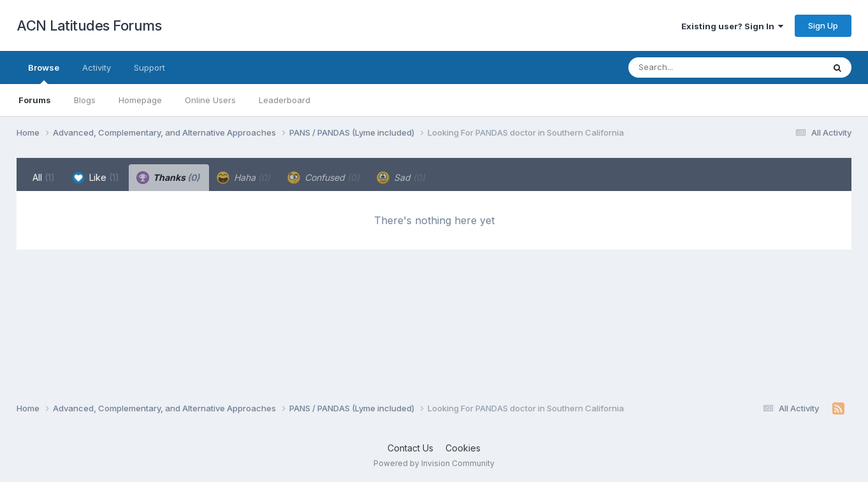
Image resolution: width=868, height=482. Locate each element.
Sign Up (823, 25)
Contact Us (410, 448)
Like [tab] (96, 178)
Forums (35, 100)
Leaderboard (285, 100)
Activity (97, 67)
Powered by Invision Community (434, 463)
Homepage (140, 100)
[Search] (691, 67)
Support (149, 67)
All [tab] (44, 177)
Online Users (210, 100)
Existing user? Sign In (732, 26)
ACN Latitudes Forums (89, 25)
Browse (44, 73)
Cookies (463, 448)
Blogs (85, 100)
